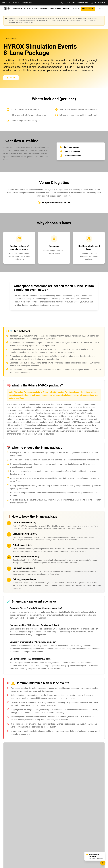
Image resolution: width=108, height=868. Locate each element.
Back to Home (10, 39)
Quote (11, 78)
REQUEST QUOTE (88, 9)
